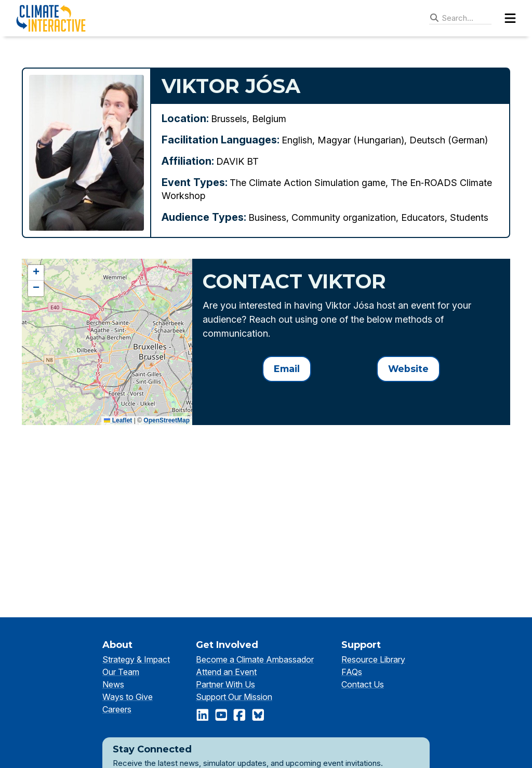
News (113, 684)
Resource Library (373, 659)
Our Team (121, 672)
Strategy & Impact (136, 659)
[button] (36, 273)
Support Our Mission (234, 697)
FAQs (352, 672)
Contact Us (363, 684)
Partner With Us (225, 684)
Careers (117, 709)
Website (408, 369)
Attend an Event (226, 672)
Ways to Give (128, 697)
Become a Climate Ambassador (255, 659)
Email (287, 369)
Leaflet (118, 420)
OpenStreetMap (167, 420)
